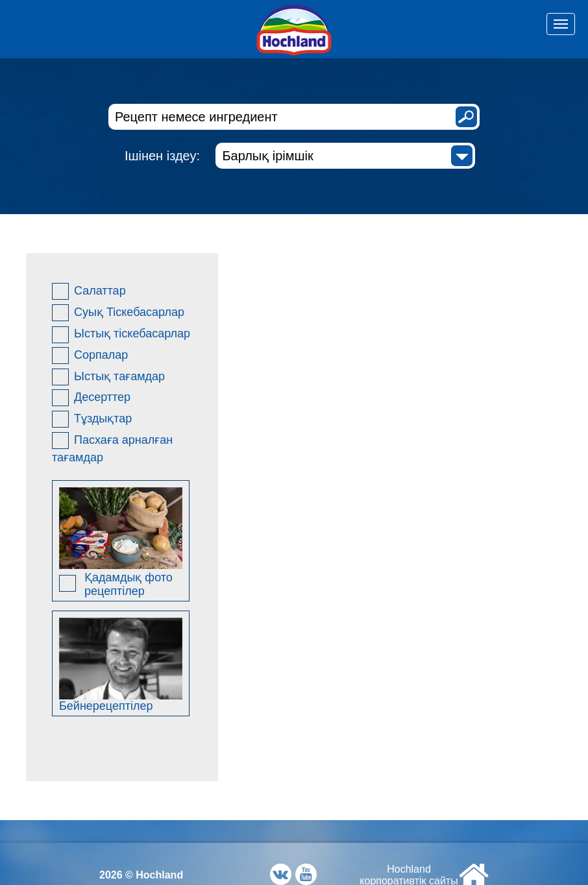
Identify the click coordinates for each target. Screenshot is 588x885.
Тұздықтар (92, 419)
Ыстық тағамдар (108, 377)
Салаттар (89, 291)
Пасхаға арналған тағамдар (112, 448)
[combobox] (345, 156)
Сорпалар (90, 356)
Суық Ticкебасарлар (118, 313)
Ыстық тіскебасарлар (121, 335)
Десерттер (91, 398)
